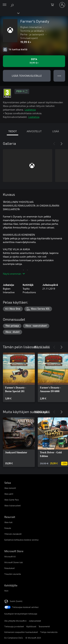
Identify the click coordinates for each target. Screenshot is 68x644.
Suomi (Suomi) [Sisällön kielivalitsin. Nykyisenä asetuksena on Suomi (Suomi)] (16, 601)
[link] (19, 377)
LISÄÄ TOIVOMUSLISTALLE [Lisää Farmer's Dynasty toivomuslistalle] (27, 76)
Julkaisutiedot (35, 621)
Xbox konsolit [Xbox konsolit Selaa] (10, 488)
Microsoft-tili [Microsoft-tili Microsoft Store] (10, 556)
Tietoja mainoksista (49, 632)
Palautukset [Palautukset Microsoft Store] (10, 568)
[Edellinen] (54, 144)
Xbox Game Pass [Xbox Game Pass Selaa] (12, 500)
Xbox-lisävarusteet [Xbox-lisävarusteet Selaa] (13, 505)
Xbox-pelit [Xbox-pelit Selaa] (9, 494)
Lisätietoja (30, 110)
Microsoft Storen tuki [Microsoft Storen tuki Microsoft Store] (14, 562)
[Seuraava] (61, 144)
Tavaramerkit (44, 626)
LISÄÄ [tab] (56, 131)
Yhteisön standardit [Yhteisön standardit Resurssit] (13, 534)
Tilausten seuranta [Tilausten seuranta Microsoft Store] (13, 574)
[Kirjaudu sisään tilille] (62, 5)
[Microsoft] (34, 3)
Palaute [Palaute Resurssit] (8, 528)
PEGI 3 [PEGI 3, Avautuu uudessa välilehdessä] (22, 91)
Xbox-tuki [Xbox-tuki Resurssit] (8, 522)
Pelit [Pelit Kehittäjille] (6, 591)
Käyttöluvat (31, 626)
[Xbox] (10, 13)
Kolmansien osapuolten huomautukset (21, 632)
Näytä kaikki (42, 347)
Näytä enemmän (14, 274)
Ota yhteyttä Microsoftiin (15, 621)
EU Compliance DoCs (14, 638)
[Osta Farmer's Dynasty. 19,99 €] (34, 61)
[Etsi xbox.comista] (13, 5)
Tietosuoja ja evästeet (14, 626)
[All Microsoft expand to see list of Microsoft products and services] (5, 5)
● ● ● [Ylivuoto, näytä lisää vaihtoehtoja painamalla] (59, 76)
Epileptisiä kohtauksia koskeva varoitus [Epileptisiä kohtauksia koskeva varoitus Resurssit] (21, 540)
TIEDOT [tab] (13, 131)
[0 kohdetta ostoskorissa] (53, 5)
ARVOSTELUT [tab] (34, 131)
